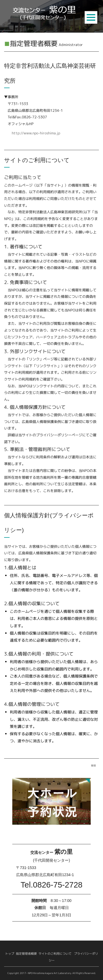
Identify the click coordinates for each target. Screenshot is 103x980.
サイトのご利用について (55, 954)
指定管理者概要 (26, 954)
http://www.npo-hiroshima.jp (36, 133)
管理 (93, 766)
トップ (10, 954)
